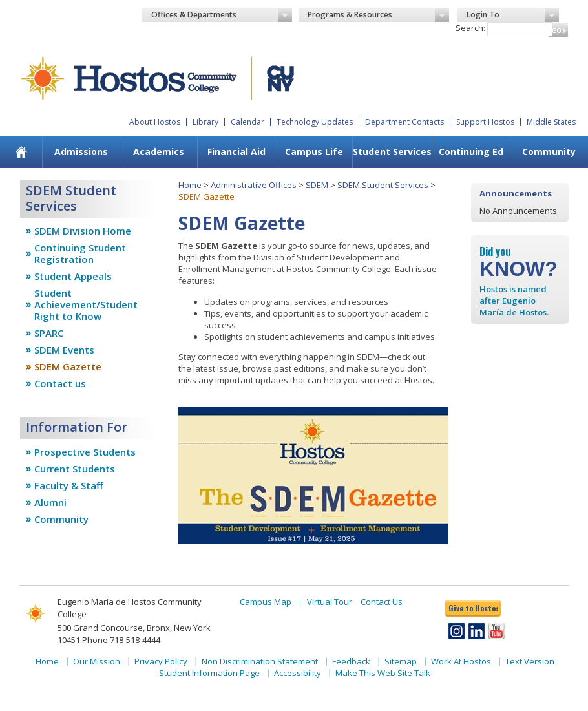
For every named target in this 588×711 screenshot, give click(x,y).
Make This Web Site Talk (383, 673)
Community (549, 152)
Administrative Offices (254, 185)
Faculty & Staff (69, 485)
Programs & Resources (378, 15)
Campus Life (314, 152)
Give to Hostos (473, 608)
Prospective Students (85, 452)
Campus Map (266, 602)
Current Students (75, 469)
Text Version (530, 661)
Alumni (50, 502)
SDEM (317, 185)
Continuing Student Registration (80, 253)
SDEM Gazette (68, 366)
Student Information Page (209, 673)
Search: (470, 28)
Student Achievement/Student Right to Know (86, 304)
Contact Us (382, 602)
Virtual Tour (330, 602)
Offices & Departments (222, 15)
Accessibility (298, 673)
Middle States (551, 122)
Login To (513, 15)
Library (205, 122)
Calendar (247, 122)
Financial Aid (236, 152)
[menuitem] (21, 152)
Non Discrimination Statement (260, 661)
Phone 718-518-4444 (121, 640)
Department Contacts (404, 122)
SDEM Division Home (83, 231)
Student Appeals (73, 276)
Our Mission (97, 661)
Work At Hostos (461, 661)
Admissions (81, 152)
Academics (159, 152)
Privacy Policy (161, 661)
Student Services (392, 152)
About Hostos (155, 122)
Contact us (60, 383)
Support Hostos (485, 122)
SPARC (49, 333)
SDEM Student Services (383, 185)
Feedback (351, 661)
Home (190, 185)
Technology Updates (315, 122)
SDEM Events (64, 350)
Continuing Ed (471, 152)
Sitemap (401, 661)
